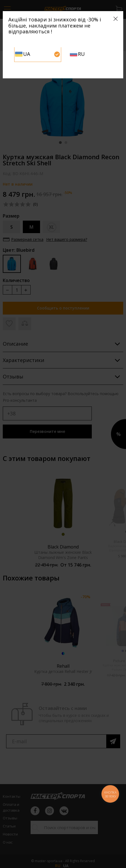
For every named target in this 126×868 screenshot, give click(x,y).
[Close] (116, 19)
